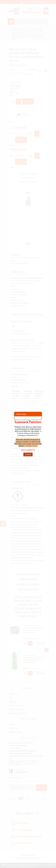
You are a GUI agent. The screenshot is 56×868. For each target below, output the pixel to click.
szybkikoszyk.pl (31, 446)
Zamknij (28, 454)
